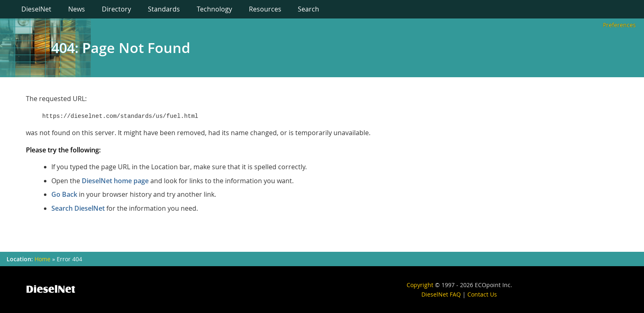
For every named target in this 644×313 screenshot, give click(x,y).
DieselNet (36, 9)
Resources (265, 9)
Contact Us (482, 294)
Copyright (420, 285)
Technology (214, 9)
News (77, 9)
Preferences (619, 25)
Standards (164, 9)
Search (308, 9)
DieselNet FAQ (441, 294)
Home (43, 259)
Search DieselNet (78, 208)
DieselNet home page (115, 181)
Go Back (64, 194)
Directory (116, 9)
